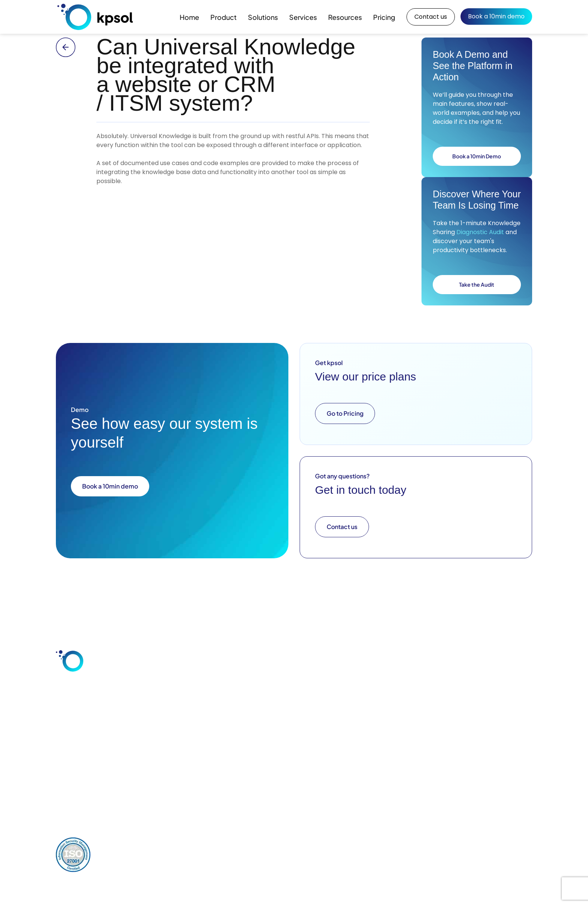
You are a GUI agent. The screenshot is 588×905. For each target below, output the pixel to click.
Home (189, 17)
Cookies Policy (225, 848)
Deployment (303, 714)
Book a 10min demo (496, 16)
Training (360, 740)
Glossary (423, 727)
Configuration (368, 689)
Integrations (303, 701)
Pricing (384, 17)
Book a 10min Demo (477, 156)
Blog (418, 701)
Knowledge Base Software (245, 735)
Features (298, 689)
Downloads (426, 714)
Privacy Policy (119, 848)
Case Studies (429, 689)
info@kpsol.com (247, 795)
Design (358, 714)
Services (303, 17)
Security (298, 727)
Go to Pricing (345, 413)
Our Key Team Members (494, 704)
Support (360, 727)
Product (223, 17)
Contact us (431, 17)
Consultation (366, 701)
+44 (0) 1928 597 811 (311, 795)
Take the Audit (477, 284)
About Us (487, 689)
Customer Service (247, 707)
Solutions (263, 17)
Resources (345, 17)
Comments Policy (172, 848)
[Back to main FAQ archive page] (70, 47)
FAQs (419, 740)
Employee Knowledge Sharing (249, 691)
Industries (236, 719)
